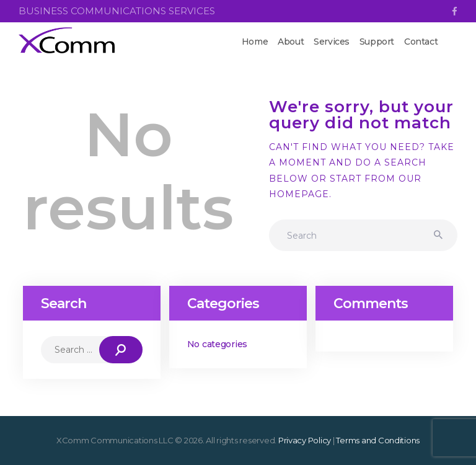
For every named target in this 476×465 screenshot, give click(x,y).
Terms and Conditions (378, 440)
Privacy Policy (305, 440)
